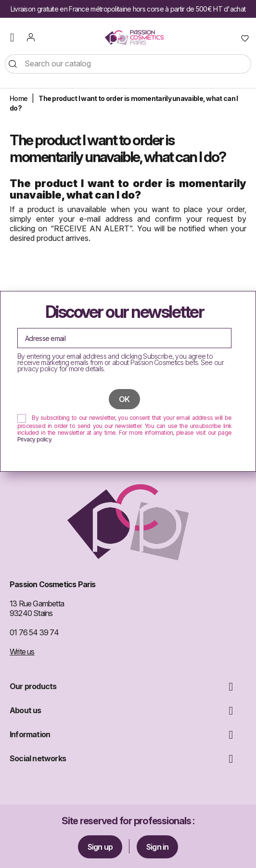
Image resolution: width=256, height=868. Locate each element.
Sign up (100, 847)
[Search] (128, 64)
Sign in (157, 847)
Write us (22, 652)
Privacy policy (34, 439)
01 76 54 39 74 (34, 632)
